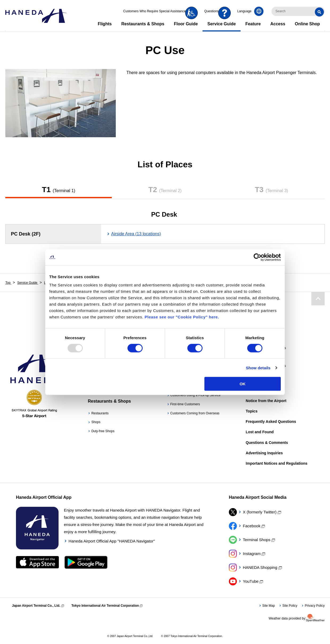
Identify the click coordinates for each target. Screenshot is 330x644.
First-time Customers (185, 404)
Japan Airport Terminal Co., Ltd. (36, 606)
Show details (258, 368)
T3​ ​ (271, 190)
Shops (96, 422)
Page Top (318, 299)
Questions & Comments (267, 443)
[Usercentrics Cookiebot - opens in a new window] (257, 257)
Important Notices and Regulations (277, 463)
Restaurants (100, 413)
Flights (105, 24)
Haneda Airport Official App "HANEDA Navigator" (112, 541)
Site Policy (290, 606)
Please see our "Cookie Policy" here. (182, 317)
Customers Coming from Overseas (195, 413)
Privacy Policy (315, 606)
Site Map (269, 606)
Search (320, 11)
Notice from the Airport (266, 401)
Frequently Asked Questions (271, 422)
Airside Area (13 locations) (136, 234)
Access (278, 24)
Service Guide (222, 24)
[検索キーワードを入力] (298, 11)
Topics (251, 411)
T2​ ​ (165, 190)
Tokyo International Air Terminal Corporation (105, 606)
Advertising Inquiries (264, 453)
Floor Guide (186, 24)
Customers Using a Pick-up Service (195, 395)
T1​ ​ (59, 190)
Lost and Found (260, 432)
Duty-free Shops (103, 431)
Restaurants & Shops (143, 24)
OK (243, 384)
